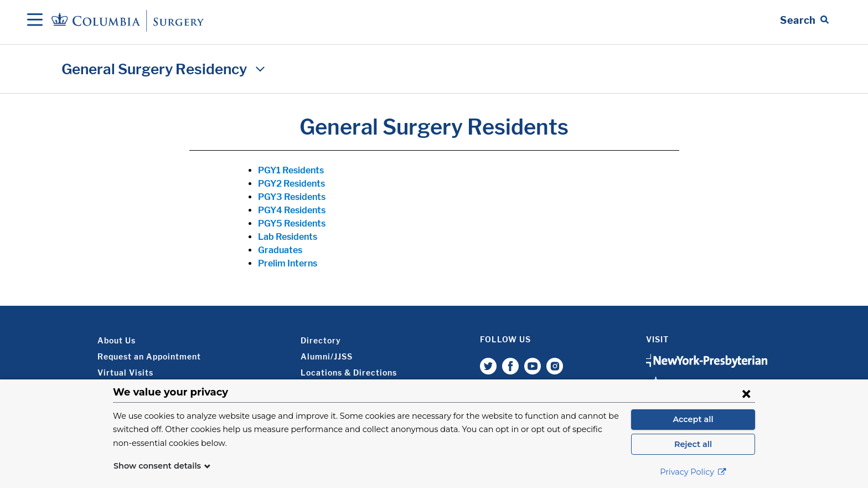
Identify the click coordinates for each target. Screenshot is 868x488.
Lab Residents (288, 237)
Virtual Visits (125, 373)
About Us (117, 340)
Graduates (280, 250)
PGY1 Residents (291, 170)
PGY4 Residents (292, 210)
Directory (321, 340)
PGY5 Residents (292, 224)
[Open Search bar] (804, 20)
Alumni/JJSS (327, 356)
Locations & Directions (349, 373)
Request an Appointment (149, 356)
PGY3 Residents (292, 197)
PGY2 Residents (291, 184)
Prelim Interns (288, 263)
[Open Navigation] (35, 20)
